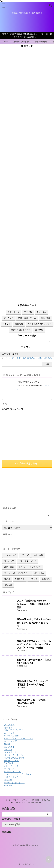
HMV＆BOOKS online (14, 758)
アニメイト (9, 725)
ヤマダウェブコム (12, 772)
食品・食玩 (42, 312)
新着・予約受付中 (42, 42)
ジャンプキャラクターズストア (19, 738)
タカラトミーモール (13, 755)
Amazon (8, 785)
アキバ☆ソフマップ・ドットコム (20, 774)
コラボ (22, 567)
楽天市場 (8, 780)
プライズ (28, 312)
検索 (47, 364)
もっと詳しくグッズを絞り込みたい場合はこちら (29, 358)
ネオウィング (10, 741)
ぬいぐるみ (39, 573)
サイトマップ (20, 803)
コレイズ (8, 750)
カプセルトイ (14, 312)
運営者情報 (35, 800)
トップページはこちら (26, 464)
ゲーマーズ (9, 769)
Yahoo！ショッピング (14, 783)
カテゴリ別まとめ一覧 (21, 330)
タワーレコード (11, 761)
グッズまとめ (35, 567)
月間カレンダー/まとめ (23, 42)
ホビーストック (11, 766)
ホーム (7, 42)
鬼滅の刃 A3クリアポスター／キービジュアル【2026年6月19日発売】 (34, 623)
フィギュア (9, 318)
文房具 (7, 579)
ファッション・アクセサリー (17, 573)
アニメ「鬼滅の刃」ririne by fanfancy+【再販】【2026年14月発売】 (34, 604)
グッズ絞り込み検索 (35, 803)
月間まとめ (20, 579)
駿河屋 (7, 744)
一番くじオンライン (13, 777)
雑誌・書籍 (45, 318)
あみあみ (8, 727)
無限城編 (39, 330)
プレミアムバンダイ (13, 730)
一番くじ (6, 324)
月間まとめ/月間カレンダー (40, 324)
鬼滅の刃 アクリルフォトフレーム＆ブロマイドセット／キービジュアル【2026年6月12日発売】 (34, 644)
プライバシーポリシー (21, 800)
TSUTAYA (9, 763)
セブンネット (10, 752)
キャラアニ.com (12, 736)
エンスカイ (9, 747)
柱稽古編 (8, 585)
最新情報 (19, 324)
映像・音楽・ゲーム (27, 318)
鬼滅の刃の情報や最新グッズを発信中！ (27, 845)
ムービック (9, 733)
